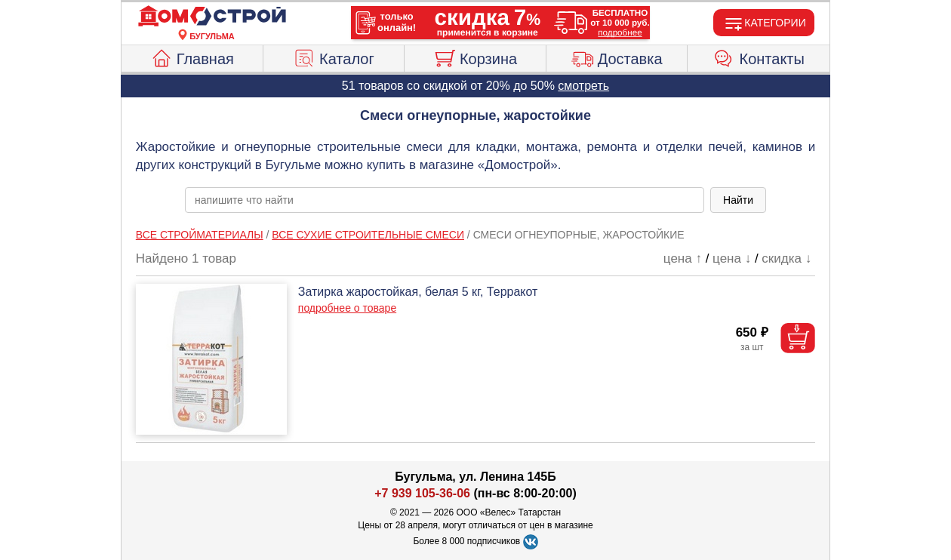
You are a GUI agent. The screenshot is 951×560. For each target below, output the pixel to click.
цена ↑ (683, 258)
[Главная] (212, 17)
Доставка (617, 57)
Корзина (475, 57)
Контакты (759, 57)
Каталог (334, 57)
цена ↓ (732, 258)
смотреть (583, 86)
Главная (192, 57)
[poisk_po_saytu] (445, 200)
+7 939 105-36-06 (422, 493)
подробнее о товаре (347, 308)
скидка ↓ (786, 258)
